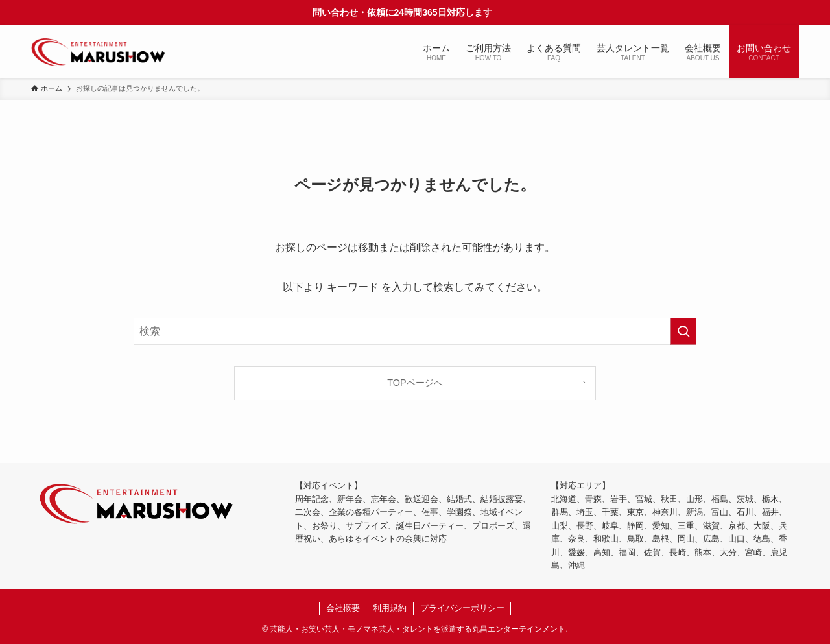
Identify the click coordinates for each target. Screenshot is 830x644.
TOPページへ (415, 383)
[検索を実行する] (683, 331)
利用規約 (390, 608)
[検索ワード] (415, 331)
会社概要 (343, 608)
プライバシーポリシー (462, 608)
